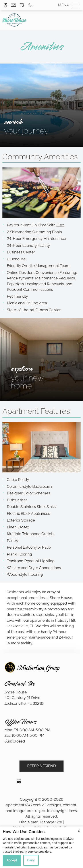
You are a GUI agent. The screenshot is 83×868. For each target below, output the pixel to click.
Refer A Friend (41, 766)
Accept (12, 860)
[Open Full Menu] (67, 5)
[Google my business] (19, 783)
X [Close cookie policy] (79, 831)
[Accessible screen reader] (5, 5)
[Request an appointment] (22, 5)
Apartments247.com (23, 805)
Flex (60, 225)
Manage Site (51, 822)
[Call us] (30, 5)
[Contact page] (13, 5)
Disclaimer (28, 822)
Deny (31, 860)
